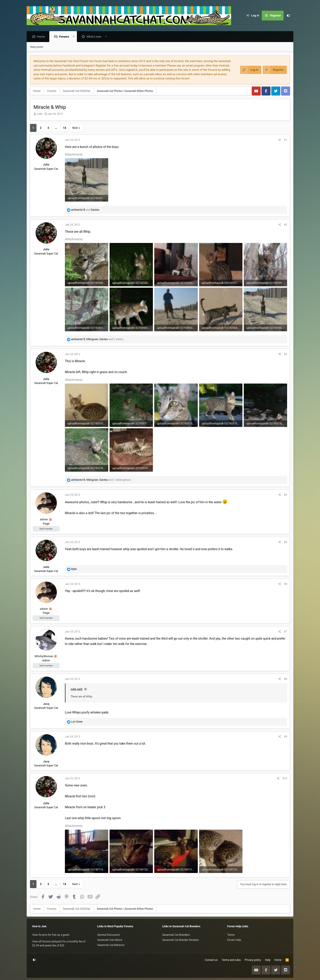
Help (268, 960)
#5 (286, 542)
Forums (65, 37)
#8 (286, 679)
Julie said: (77, 689)
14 (65, 128)
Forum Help (234, 940)
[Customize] (288, 16)
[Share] (280, 140)
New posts (37, 47)
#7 (286, 632)
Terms (231, 935)
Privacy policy (253, 960)
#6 (286, 584)
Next (75, 128)
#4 (286, 495)
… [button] (56, 128)
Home (42, 37)
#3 (286, 354)
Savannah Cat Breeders (176, 935)
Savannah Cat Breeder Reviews (181, 940)
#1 (286, 140)
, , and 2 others (97, 339)
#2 (286, 225)
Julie (39, 114)
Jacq (46, 704)
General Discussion (109, 935)
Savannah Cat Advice (110, 940)
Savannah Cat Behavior (111, 945)
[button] (75, 37)
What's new (95, 37)
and (85, 210)
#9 (286, 737)
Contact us (211, 960)
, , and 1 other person (101, 480)
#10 (285, 779)
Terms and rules (231, 960)
